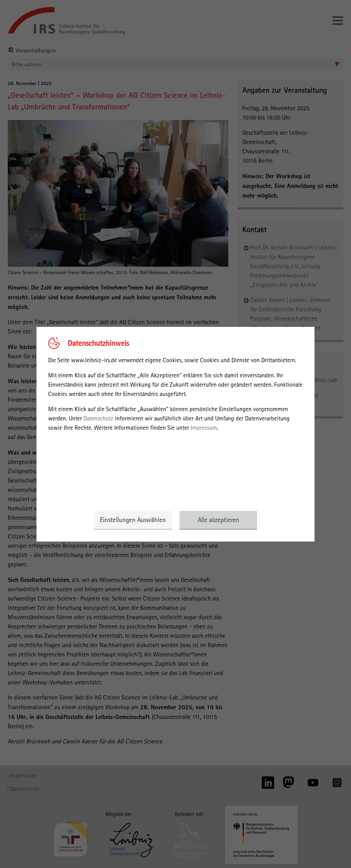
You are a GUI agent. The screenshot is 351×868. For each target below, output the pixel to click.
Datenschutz (98, 418)
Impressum (204, 428)
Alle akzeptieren (218, 520)
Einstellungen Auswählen (133, 520)
